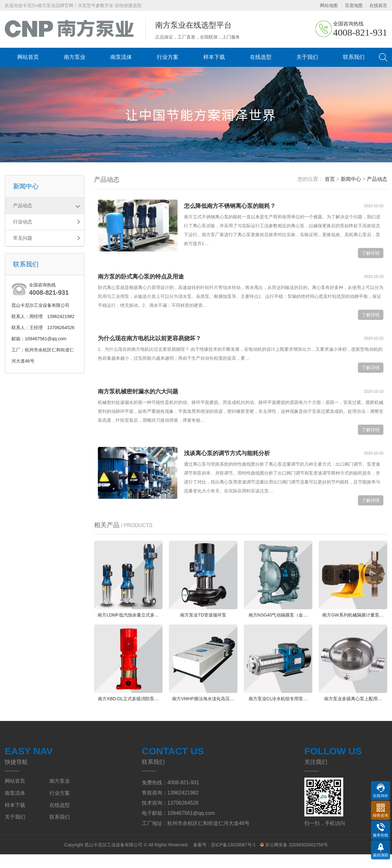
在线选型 (261, 57)
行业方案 (168, 57)
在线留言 (378, 5)
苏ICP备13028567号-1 (233, 858)
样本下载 (214, 57)
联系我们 (354, 57)
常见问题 (23, 238)
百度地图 (354, 5)
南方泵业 (75, 57)
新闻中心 (351, 179)
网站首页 (28, 57)
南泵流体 (121, 57)
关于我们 (307, 57)
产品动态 (23, 205)
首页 (330, 179)
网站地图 (329, 5)
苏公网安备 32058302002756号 (294, 858)
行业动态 (23, 222)
